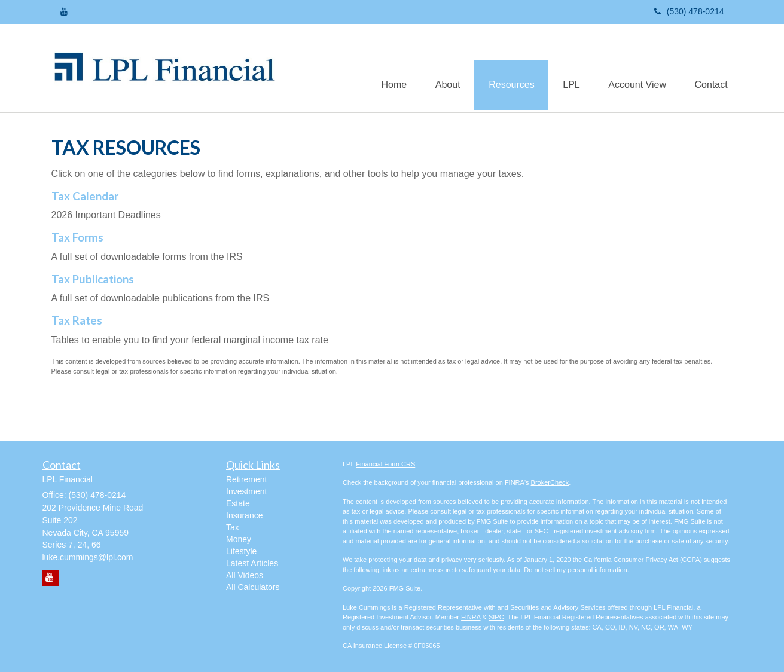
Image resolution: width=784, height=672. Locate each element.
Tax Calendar (85, 196)
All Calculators (253, 587)
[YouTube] (64, 11)
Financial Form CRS (385, 464)
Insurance (244, 515)
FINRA (471, 617)
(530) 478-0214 (689, 11)
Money (239, 539)
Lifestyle (241, 551)
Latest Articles (252, 563)
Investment (246, 491)
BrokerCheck (550, 482)
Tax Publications (93, 279)
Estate (238, 503)
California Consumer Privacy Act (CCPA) (643, 560)
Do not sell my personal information (575, 570)
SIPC (496, 617)
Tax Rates (77, 320)
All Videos (245, 575)
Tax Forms (77, 237)
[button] (441, 68)
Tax (233, 527)
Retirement (246, 479)
